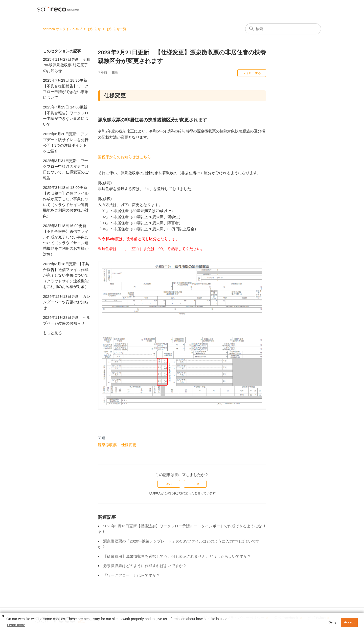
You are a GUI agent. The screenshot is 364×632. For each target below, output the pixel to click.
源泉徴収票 (107, 445)
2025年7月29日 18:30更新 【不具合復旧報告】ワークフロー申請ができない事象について (66, 89)
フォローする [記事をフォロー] (252, 73)
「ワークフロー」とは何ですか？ (132, 575)
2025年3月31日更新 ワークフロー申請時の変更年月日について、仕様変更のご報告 (66, 169)
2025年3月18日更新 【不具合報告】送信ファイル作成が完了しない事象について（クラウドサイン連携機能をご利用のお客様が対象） (66, 275)
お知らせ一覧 (117, 29)
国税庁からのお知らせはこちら (124, 157)
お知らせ (94, 29)
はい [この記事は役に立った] (169, 484)
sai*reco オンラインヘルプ (63, 29)
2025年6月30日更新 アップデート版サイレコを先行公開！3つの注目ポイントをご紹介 (66, 142)
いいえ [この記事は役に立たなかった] (195, 484)
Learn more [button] (16, 625)
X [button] (3, 616)
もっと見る (52, 333)
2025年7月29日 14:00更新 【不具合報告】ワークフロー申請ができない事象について (66, 116)
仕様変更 (129, 445)
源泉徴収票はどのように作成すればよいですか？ (145, 566)
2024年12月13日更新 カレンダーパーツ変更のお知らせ (67, 302)
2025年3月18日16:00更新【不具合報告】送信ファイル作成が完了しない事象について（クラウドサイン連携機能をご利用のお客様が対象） (66, 240)
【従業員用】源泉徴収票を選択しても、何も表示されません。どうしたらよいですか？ (177, 556)
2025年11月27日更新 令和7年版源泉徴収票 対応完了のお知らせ (67, 65)
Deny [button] (332, 622)
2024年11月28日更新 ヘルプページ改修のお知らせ (67, 320)
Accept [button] (349, 622)
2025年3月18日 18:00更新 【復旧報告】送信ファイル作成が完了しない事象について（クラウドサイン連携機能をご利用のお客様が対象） (66, 202)
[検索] (283, 29)
